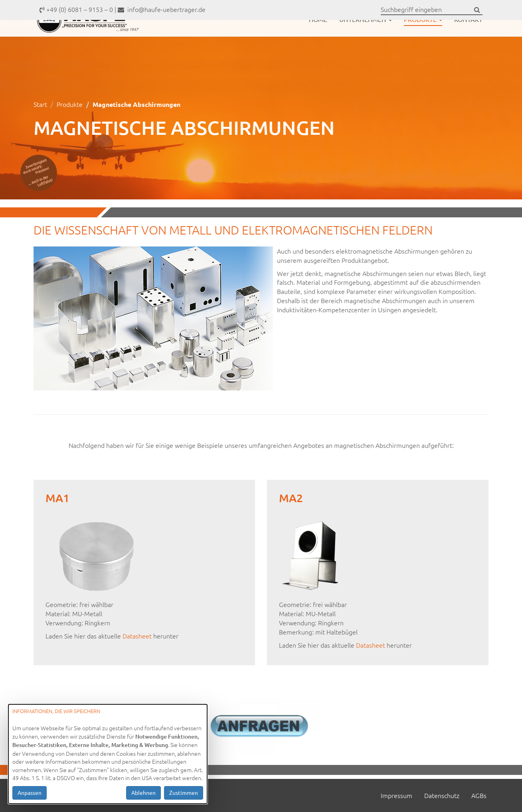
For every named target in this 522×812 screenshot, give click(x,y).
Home (318, 39)
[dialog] (108, 754)
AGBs (479, 795)
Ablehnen (143, 792)
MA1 (57, 498)
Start (40, 104)
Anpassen (30, 792)
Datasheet (138, 636)
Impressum (396, 795)
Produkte (423, 39)
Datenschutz (442, 795)
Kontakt (468, 39)
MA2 (291, 498)
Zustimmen (184, 792)
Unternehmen (366, 39)
